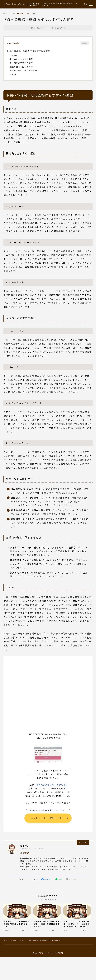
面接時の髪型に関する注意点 (23, 70)
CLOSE (85, 43)
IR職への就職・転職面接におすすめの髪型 (29, 51)
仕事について (24, 14)
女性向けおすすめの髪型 (21, 63)
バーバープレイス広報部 (21, 4)
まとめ (13, 74)
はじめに (14, 55)
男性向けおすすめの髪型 (21, 59)
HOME (6, 940)
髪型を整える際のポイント (22, 67)
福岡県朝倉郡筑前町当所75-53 (51, 785)
